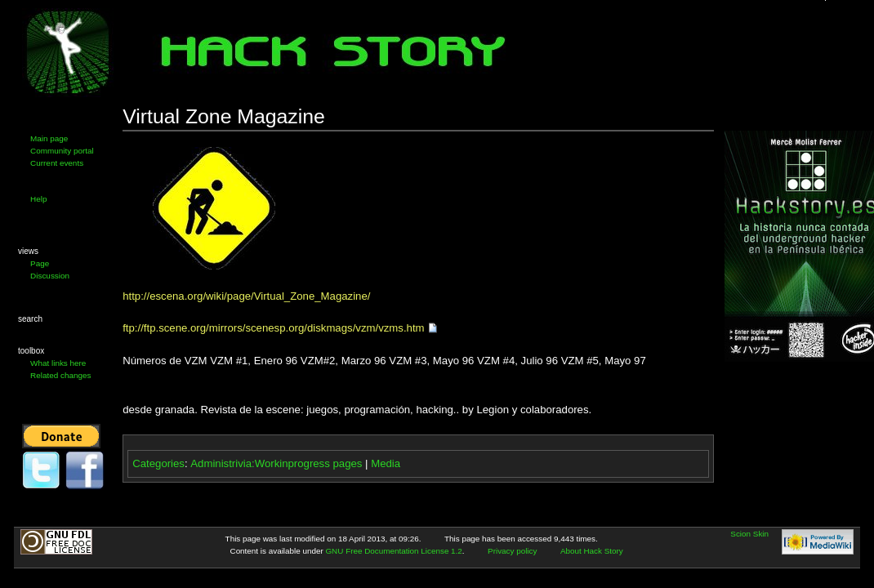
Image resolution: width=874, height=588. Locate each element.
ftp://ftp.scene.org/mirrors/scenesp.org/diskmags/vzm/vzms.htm (273, 328)
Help (38, 199)
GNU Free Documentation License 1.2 (393, 551)
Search (30, 319)
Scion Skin (749, 534)
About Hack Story (592, 551)
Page (40, 263)
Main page (49, 138)
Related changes (60, 375)
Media (386, 463)
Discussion (50, 276)
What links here (58, 363)
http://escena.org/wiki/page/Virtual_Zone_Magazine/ (246, 296)
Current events (57, 163)
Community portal (62, 151)
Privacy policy (512, 551)
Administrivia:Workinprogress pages (276, 463)
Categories (158, 463)
